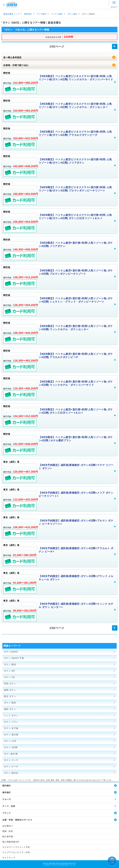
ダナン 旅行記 (11, 773)
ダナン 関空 (10, 703)
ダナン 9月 (9, 671)
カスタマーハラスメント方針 (16, 847)
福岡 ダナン (10, 690)
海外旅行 (28, 14)
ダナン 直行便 (11, 735)
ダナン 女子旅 (11, 728)
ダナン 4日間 (11, 747)
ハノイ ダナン (11, 716)
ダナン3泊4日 (11, 652)
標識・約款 (8, 831)
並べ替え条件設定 (12, 57)
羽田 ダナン (10, 684)
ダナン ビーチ (11, 767)
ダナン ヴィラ (11, 760)
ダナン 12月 (10, 741)
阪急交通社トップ (11, 14)
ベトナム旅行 (57, 14)
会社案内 (7, 826)
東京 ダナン (10, 696)
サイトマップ (9, 858)
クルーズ (7, 799)
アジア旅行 (41, 14)
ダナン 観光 (10, 664)
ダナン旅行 (73, 14)
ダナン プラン (11, 722)
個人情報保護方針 (11, 842)
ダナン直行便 (11, 754)
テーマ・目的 (9, 806)
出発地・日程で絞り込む (16, 65)
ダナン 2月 (9, 677)
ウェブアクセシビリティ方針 (16, 852)
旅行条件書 (8, 836)
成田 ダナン (10, 709)
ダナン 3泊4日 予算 (14, 658)
